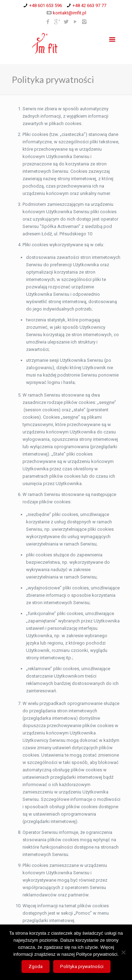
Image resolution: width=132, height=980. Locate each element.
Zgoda (36, 966)
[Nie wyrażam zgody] (123, 952)
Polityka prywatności (82, 966)
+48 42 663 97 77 (89, 5)
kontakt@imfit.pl (70, 13)
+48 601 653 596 (46, 5)
